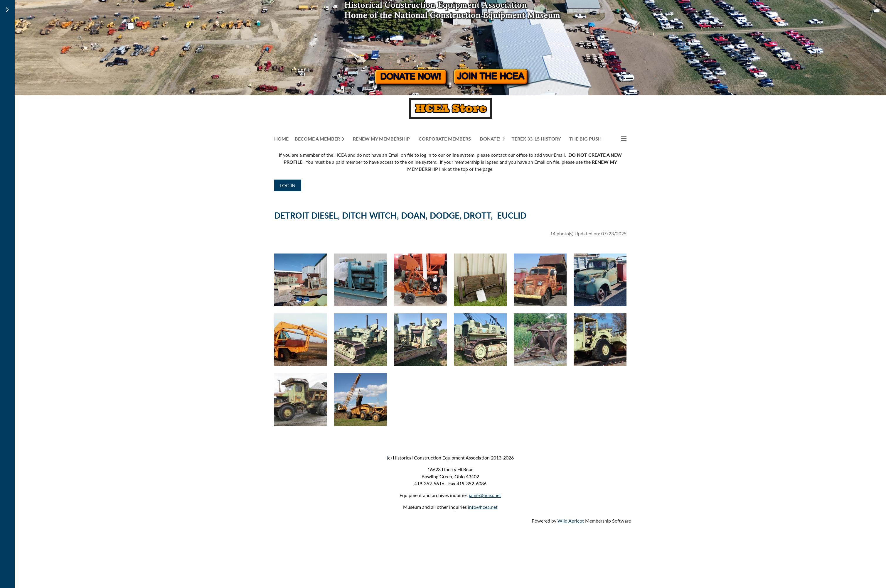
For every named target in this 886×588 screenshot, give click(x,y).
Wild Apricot (571, 521)
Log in (288, 185)
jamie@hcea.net (485, 495)
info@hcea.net (483, 507)
